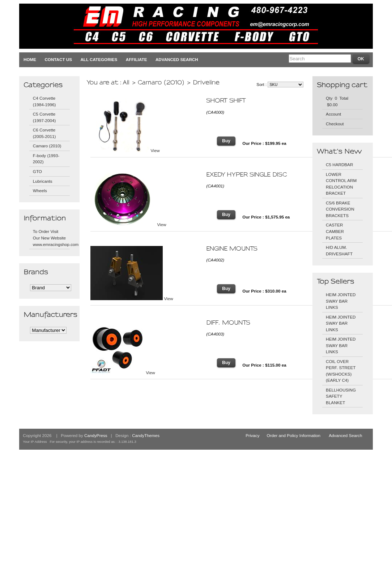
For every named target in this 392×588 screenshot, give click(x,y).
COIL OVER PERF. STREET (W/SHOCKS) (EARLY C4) (341, 371)
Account (333, 114)
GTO (37, 171)
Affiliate (137, 59)
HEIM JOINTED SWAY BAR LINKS (341, 301)
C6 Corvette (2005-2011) (44, 133)
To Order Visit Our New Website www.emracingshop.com (51, 238)
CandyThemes (146, 435)
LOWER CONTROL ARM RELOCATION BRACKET (341, 184)
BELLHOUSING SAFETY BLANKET (341, 396)
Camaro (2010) (47, 146)
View (155, 150)
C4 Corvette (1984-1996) (44, 101)
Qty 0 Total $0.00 (337, 101)
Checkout (335, 124)
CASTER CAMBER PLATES (335, 231)
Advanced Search (177, 59)
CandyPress (96, 435)
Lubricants (43, 181)
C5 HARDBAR (339, 165)
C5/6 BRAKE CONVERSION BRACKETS (340, 209)
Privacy (252, 435)
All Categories (99, 59)
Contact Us (58, 59)
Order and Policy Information (294, 435)
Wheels (40, 191)
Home (30, 59)
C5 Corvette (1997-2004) (44, 117)
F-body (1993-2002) (46, 159)
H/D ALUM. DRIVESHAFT (339, 250)
